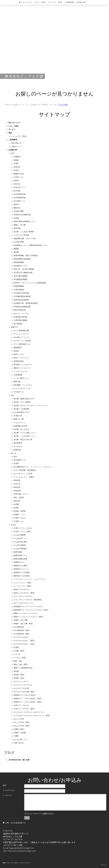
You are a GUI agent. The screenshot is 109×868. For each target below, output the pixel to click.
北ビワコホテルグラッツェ (24, 603)
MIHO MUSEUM (20, 310)
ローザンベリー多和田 (22, 341)
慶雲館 (16, 249)
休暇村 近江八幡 (20, 620)
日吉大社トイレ (20, 187)
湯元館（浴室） (20, 678)
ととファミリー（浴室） (23, 583)
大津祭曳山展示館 (20, 317)
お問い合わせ (19, 743)
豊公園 (16, 252)
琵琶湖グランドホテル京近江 (25, 695)
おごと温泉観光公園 (21, 330)
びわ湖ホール (19, 392)
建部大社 (17, 208)
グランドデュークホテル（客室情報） (28, 600)
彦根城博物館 (19, 262)
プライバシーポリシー (33, 814)
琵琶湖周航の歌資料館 (22, 259)
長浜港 (16, 351)
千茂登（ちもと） (20, 518)
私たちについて (26, 2)
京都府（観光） (20, 729)
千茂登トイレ (19, 521)
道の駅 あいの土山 (21, 429)
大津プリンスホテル (21, 705)
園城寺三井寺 (19, 174)
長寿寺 (16, 181)
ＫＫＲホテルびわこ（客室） (25, 641)
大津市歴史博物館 (20, 320)
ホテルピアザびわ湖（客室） (25, 692)
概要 (4, 863)
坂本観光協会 (19, 361)
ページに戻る (63, 105)
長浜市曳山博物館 (20, 276)
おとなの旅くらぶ (20, 739)
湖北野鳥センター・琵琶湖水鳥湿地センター (31, 245)
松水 (15, 457)
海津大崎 (17, 228)
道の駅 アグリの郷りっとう (25, 433)
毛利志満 (17, 491)
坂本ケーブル (19, 354)
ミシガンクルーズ (20, 371)
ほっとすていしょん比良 (23, 474)
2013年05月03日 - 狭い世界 (19, 760)
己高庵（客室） (20, 651)
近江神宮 (17, 191)
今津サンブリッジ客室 (22, 532)
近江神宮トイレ (20, 201)
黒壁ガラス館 (19, 419)
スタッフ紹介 (40, 2)
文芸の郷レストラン (21, 494)
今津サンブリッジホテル (23, 528)
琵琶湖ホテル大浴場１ (22, 572)
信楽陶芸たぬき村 (20, 426)
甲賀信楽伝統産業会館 (22, 307)
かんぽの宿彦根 (20, 535)
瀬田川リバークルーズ (22, 368)
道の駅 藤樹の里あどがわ (24, 399)
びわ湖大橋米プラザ (21, 412)
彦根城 (16, 160)
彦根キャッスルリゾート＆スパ (26, 613)
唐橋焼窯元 (18, 348)
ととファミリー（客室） (23, 586)
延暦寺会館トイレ (20, 555)
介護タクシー (16, 146)
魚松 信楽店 (19, 497)
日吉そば (17, 484)
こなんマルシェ (20, 422)
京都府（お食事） (20, 733)
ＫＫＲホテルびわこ (21, 637)
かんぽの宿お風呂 (20, 542)
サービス (52, 2)
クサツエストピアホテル (23, 685)
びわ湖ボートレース (21, 337)
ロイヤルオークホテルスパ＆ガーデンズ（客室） (32, 716)
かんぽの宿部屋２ (20, 549)
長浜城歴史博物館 (20, 279)
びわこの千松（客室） (22, 726)
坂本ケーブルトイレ (21, 358)
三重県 (16, 736)
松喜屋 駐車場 (20, 511)
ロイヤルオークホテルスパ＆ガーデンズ (29, 712)
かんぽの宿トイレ (20, 538)
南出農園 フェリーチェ (23, 385)
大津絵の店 (18, 416)
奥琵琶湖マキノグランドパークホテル (28, 607)
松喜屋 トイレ (20, 515)
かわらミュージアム (21, 313)
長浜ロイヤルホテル (21, 589)
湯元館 (16, 671)
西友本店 (17, 487)
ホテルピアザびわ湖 (21, 688)
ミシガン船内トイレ (21, 378)
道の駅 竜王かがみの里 (23, 440)
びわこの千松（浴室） (22, 722)
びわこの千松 (19, 719)
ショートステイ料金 (19, 136)
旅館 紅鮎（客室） (21, 664)
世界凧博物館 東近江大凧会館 (26, 256)
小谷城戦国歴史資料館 (22, 296)
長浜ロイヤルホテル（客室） (25, 593)
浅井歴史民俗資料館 (21, 300)
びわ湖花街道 (19, 627)
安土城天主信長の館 (21, 293)
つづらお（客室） (20, 658)
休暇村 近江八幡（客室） (24, 624)
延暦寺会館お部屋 (20, 559)
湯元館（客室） (20, 675)
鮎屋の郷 (17, 450)
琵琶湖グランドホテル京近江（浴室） (28, 699)
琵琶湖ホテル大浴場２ (22, 576)
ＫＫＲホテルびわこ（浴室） (25, 644)
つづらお (17, 654)
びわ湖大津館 (19, 242)
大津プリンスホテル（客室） (25, 709)
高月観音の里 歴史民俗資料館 (26, 303)
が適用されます (39, 814)
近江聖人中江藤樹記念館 (23, 273)
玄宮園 (16, 218)
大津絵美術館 (19, 290)
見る (13, 153)
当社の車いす (16, 143)
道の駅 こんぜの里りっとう (25, 436)
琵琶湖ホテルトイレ (21, 569)
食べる (14, 453)
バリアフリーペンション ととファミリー (30, 579)
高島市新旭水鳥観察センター (25, 221)
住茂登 (16, 463)
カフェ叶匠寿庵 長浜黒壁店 (25, 470)
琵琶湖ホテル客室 (20, 566)
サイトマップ (25, 863)
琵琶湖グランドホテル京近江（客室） (28, 702)
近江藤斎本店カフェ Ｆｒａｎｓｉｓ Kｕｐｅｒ (33, 467)
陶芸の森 (17, 382)
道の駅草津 (18, 443)
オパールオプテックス (22, 388)
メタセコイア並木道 (21, 235)
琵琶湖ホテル (19, 562)
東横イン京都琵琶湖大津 (23, 668)
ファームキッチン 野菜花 (24, 477)
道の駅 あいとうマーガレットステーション (31, 405)
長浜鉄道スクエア (20, 266)
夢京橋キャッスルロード (23, 365)
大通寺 (16, 164)
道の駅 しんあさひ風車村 (24, 232)
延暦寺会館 (18, 552)
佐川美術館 (18, 324)
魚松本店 (17, 501)
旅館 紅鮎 (18, 661)
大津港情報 (18, 375)
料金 (60, 2)
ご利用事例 (69, 2)
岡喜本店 (17, 480)
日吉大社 (17, 184)
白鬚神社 (17, 157)
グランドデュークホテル (23, 596)
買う (13, 395)
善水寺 (16, 204)
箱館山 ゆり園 (20, 225)
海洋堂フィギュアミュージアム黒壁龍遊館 (30, 283)
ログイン (104, 865)
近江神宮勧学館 (20, 198)
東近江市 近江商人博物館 (24, 269)
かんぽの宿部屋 (20, 545)
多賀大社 (17, 167)
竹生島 (16, 170)
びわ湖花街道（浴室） (22, 630)
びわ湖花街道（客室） (22, 634)
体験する (14, 327)
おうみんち (18, 446)
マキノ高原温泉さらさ (22, 344)
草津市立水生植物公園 (22, 215)
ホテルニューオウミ (21, 681)
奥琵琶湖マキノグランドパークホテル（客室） (32, 610)
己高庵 (16, 647)
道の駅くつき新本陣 (21, 409)
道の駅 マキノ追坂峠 (22, 402)
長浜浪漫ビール (20, 460)
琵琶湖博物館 (19, 286)
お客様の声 (81, 2)
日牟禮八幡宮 (19, 211)
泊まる (14, 525)
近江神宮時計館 (20, 194)
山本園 (16, 504)
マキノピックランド (21, 334)
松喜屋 (16, 508)
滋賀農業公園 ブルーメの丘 (25, 238)
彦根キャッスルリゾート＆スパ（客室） (29, 617)
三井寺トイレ (19, 177)
